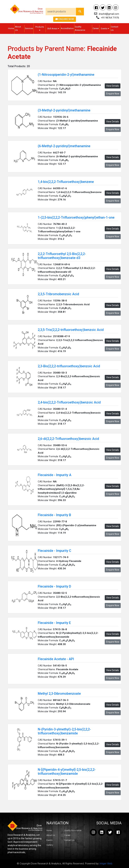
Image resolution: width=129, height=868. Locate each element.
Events (105, 29)
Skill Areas (53, 29)
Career (96, 28)
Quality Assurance (80, 28)
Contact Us (115, 28)
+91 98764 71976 (110, 18)
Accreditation (67, 28)
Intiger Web (106, 864)
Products (40, 28)
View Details (113, 86)
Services (29, 28)
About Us (18, 28)
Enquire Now (65, 19)
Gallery (50, 845)
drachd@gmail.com (109, 14)
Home (11, 28)
